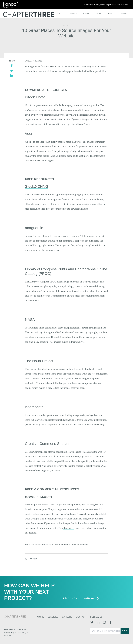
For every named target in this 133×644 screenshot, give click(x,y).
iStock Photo (35, 97)
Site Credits (21, 629)
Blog (111, 14)
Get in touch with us (81, 598)
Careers (67, 617)
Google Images (38, 497)
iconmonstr (34, 407)
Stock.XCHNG (37, 186)
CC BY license (59, 378)
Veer (29, 134)
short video (69, 528)
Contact (124, 14)
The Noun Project (39, 361)
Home (58, 14)
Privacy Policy (9, 629)
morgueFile (34, 228)
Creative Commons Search (47, 444)
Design (34, 559)
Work (86, 14)
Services (72, 14)
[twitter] (12, 71)
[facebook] (12, 66)
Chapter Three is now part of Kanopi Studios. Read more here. (106, 5)
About (99, 14)
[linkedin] (12, 75)
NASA (30, 320)
